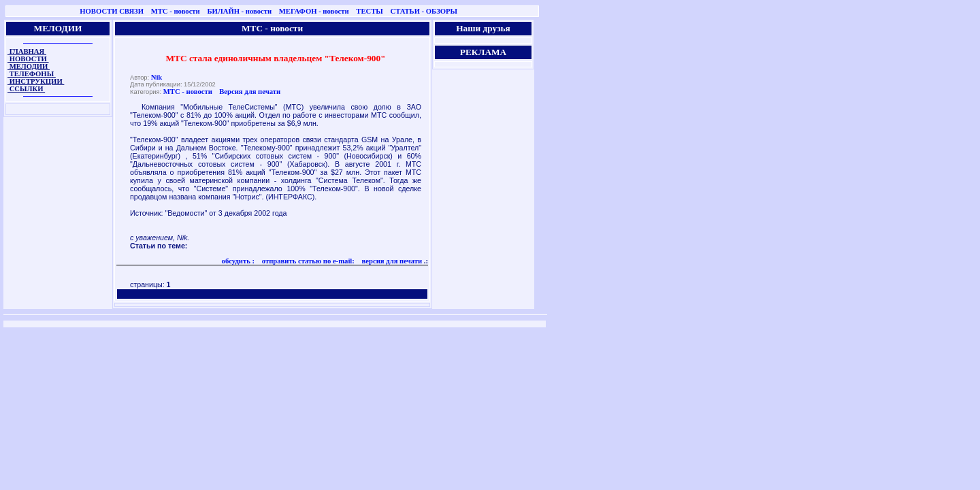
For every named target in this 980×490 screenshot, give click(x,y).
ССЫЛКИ (26, 89)
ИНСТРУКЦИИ (36, 81)
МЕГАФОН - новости (314, 11)
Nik (157, 77)
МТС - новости (176, 11)
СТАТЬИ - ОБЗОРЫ (424, 11)
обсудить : (239, 261)
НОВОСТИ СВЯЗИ (112, 11)
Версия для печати (250, 92)
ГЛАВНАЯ (27, 51)
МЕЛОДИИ (29, 66)
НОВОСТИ (28, 59)
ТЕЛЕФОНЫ (32, 74)
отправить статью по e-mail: (307, 261)
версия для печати (391, 261)
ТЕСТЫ (369, 11)
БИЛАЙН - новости (239, 11)
